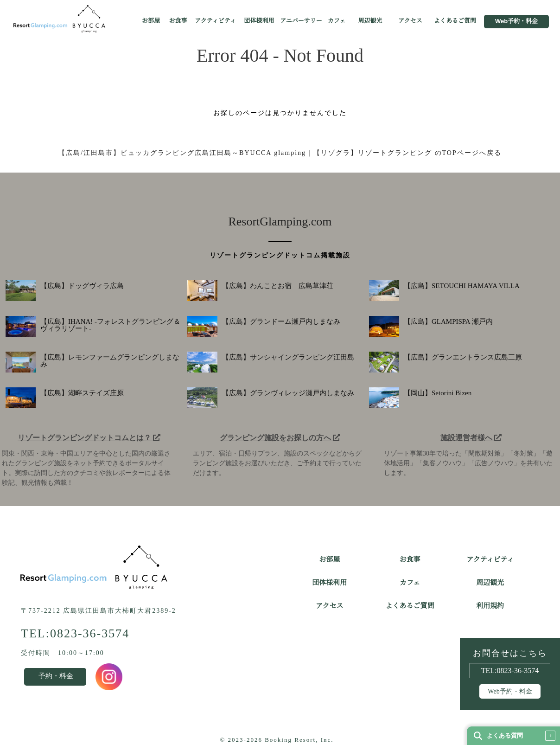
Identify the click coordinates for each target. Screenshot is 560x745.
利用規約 (490, 606)
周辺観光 (370, 21)
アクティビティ (215, 21)
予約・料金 (56, 676)
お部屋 (151, 21)
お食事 (178, 21)
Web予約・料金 (516, 21)
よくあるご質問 (455, 21)
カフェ (337, 21)
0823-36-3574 (518, 671)
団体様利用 (259, 21)
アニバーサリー (301, 21)
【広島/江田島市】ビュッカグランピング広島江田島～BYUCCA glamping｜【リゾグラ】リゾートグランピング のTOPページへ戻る (280, 153)
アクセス (410, 21)
